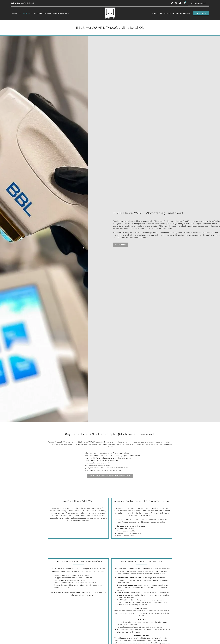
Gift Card (164, 13)
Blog (172, 13)
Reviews (178, 13)
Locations (65, 13)
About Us (16, 13)
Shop (155, 13)
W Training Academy (43, 13)
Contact (187, 13)
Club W (56, 13)
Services (28, 13)
